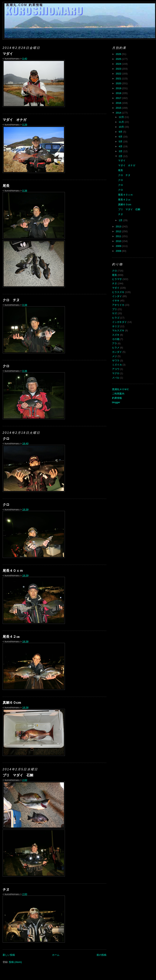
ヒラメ (116, 348)
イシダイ (117, 296)
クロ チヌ (11, 300)
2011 (119, 236)
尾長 (6, 186)
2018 (119, 93)
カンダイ (117, 352)
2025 (119, 59)
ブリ (115, 309)
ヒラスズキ (118, 292)
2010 (119, 241)
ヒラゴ (116, 318)
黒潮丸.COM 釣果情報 (25, 5)
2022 (119, 74)
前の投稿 (101, 955)
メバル (116, 378)
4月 (121, 146)
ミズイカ (117, 365)
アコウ (116, 369)
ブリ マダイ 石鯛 (18, 775)
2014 (119, 113)
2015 (119, 108)
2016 (119, 103)
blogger (116, 402)
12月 (122, 117)
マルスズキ (118, 330)
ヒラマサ (117, 279)
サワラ (116, 361)
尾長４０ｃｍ (13, 571)
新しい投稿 (9, 955)
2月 (121, 156)
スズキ (116, 335)
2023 (119, 69)
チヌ (6, 890)
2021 (119, 79)
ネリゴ (116, 326)
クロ (6, 366)
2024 (119, 64)
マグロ (116, 373)
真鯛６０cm (12, 703)
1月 (121, 220)
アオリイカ (118, 305)
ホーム (56, 955)
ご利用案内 (118, 394)
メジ (115, 356)
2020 (119, 83)
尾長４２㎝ (11, 637)
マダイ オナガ (15, 120)
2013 (119, 226)
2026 (119, 54)
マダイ (8, 54)
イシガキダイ (119, 322)
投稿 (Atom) (15, 962)
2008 (119, 251)
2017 (119, 98)
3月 (121, 151)
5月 (121, 141)
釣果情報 (117, 398)
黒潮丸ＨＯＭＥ (121, 389)
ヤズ (115, 313)
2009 (119, 246)
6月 (121, 137)
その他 (116, 339)
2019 (119, 88)
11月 (122, 122)
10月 (122, 127)
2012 (119, 231)
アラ (115, 343)
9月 (121, 132)
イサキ (116, 301)
